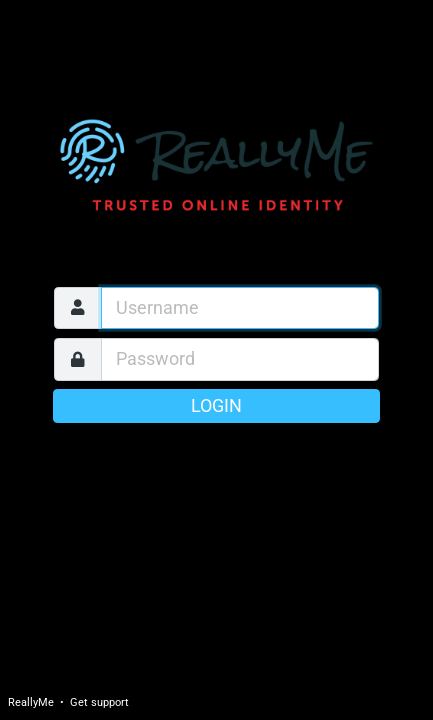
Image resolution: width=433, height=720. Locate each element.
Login (216, 406)
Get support (99, 702)
